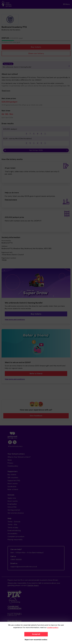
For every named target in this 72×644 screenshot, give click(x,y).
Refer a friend (36, 374)
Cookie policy (13, 466)
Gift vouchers (13, 478)
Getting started (14, 510)
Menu (67, 4)
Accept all (36, 634)
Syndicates (12, 487)
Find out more (11, 200)
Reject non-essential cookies (36, 640)
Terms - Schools (14, 522)
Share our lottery (36, 53)
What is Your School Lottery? (19, 457)
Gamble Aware (33, 585)
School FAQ (12, 507)
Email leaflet (12, 504)
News (10, 460)
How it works (13, 484)
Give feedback (36, 416)
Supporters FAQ (14, 481)
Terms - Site (12, 525)
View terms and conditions (15, 320)
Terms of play (13, 527)
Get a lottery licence (16, 513)
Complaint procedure (16, 536)
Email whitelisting (14, 530)
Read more (6, 91)
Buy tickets (36, 47)
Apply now (12, 498)
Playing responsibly (15, 539)
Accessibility (12, 533)
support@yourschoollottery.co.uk (24, 567)
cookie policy (53, 627)
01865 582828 (16, 559)
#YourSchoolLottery (15, 446)
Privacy (10, 463)
